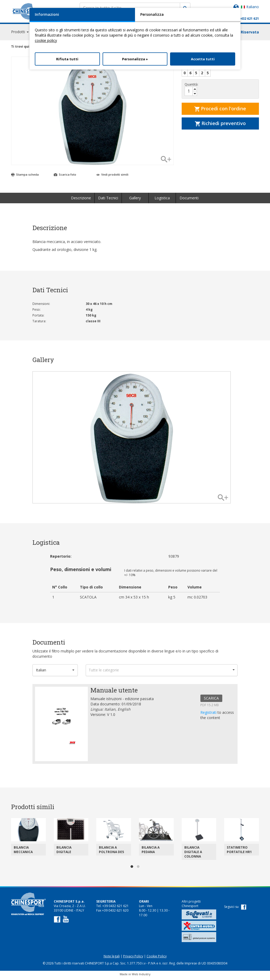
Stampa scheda (25, 177)
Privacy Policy (133, 959)
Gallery (135, 200)
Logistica (162, 200)
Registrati (209, 715)
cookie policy (46, 40)
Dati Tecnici (108, 200)
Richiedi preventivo (220, 126)
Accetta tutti (203, 59)
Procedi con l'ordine (220, 111)
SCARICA (211, 701)
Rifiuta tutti (67, 59)
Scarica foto (65, 177)
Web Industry (141, 976)
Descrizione (81, 200)
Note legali (112, 959)
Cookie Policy (157, 959)
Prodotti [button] (20, 34)
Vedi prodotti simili (112, 177)
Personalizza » (135, 59)
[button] (55, 673)
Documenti (189, 200)
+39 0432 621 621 (246, 19)
